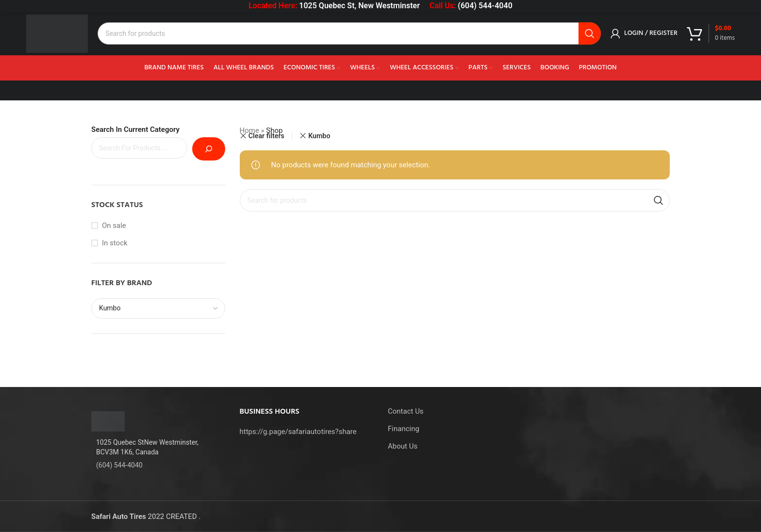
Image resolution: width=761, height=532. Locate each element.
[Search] (349, 34)
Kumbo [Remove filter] (319, 136)
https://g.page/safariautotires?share (298, 432)
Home (249, 130)
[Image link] (108, 421)
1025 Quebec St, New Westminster (359, 6)
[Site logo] (58, 33)
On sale (114, 226)
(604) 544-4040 (485, 6)
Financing (404, 429)
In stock (115, 243)
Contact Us (406, 411)
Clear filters (266, 136)
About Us (403, 446)
